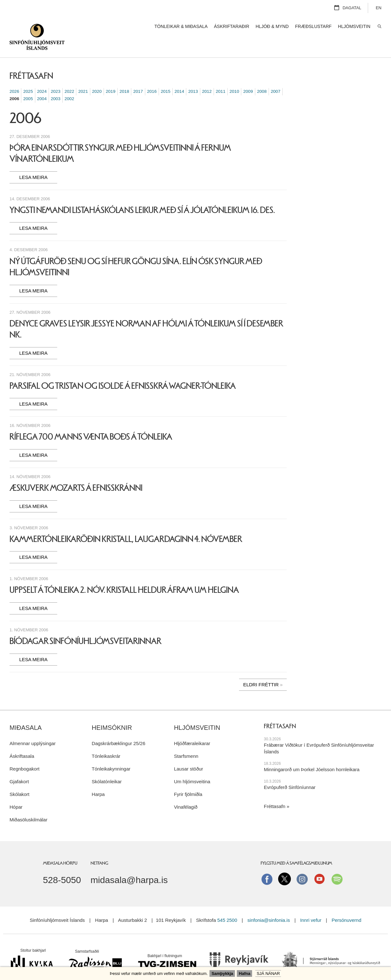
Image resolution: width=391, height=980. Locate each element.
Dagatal (352, 8)
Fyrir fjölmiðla (188, 778)
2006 (14, 83)
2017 (138, 75)
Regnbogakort (24, 753)
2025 (28, 75)
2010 (234, 75)
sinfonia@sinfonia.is (269, 904)
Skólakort (20, 778)
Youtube (319, 863)
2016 (152, 75)
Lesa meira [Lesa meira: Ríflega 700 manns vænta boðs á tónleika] (33, 439)
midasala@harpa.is (129, 864)
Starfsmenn (186, 740)
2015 (166, 75)
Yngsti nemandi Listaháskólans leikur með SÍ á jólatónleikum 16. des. (142, 194)
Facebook (267, 863)
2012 (207, 75)
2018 (124, 75)
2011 (221, 75)
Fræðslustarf (313, 26)
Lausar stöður (189, 753)
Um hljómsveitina (192, 766)
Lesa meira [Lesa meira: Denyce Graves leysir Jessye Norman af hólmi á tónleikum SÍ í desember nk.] (33, 337)
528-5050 (62, 864)
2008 (262, 75)
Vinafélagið (186, 791)
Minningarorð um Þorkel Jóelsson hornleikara (312, 754)
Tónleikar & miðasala (181, 26)
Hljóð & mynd (272, 26)
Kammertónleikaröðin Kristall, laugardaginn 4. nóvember (126, 523)
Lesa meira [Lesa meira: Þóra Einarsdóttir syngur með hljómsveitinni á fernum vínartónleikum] (33, 161)
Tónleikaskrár (106, 740)
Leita (379, 27)
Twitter (285, 863)
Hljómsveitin (197, 712)
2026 (14, 75)
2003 (56, 83)
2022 (69, 75)
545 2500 (227, 904)
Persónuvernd (346, 904)
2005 (28, 83)
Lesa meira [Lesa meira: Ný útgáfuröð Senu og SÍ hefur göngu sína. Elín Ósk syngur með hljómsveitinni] (33, 275)
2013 (193, 75)
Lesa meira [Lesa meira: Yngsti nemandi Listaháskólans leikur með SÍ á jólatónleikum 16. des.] (33, 212)
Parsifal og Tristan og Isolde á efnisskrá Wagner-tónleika (123, 370)
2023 (56, 75)
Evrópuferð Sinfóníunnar (290, 771)
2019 (111, 75)
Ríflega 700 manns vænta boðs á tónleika (91, 421)
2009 (248, 75)
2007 (276, 75)
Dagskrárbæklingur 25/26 (119, 727)
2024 (42, 75)
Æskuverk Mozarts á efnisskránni (76, 472)
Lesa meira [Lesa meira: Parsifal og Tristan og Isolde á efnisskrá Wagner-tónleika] (33, 388)
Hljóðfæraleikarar (192, 727)
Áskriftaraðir (232, 26)
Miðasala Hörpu (60, 847)
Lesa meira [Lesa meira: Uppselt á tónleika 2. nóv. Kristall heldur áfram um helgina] (33, 592)
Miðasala (26, 712)
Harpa (98, 778)
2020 (97, 75)
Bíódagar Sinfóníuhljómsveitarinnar (86, 625)
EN (379, 8)
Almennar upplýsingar (33, 727)
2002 (69, 83)
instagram (302, 863)
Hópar (16, 791)
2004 (42, 83)
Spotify (337, 863)
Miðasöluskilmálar (28, 804)
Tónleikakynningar (111, 753)
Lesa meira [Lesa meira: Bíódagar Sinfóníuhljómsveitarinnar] (33, 644)
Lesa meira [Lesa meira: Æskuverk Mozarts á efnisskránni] (33, 490)
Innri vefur (311, 904)
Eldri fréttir (261, 669)
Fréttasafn (275, 790)
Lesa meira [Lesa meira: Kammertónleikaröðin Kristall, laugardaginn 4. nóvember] (33, 541)
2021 (83, 75)
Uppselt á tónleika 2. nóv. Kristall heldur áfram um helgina (124, 574)
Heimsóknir (112, 712)
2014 (179, 75)
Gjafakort (19, 766)
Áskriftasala (22, 740)
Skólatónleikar (107, 766)
